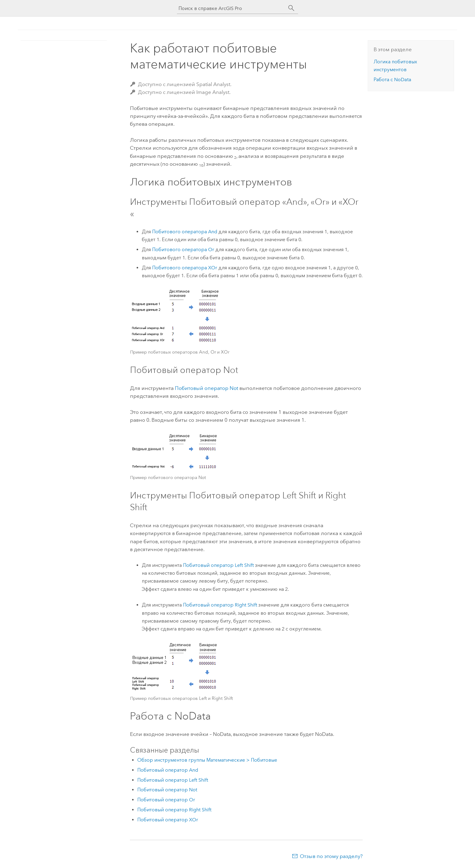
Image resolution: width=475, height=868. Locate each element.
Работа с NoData (392, 80)
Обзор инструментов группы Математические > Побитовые (207, 760)
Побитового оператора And (185, 232)
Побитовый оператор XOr (168, 820)
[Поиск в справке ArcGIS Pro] (231, 8)
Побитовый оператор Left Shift (218, 565)
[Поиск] (291, 8)
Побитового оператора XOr (185, 268)
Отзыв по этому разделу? (331, 856)
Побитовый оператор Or (166, 800)
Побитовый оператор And (168, 770)
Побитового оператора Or (183, 249)
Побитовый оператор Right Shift (220, 605)
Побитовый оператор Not (206, 388)
